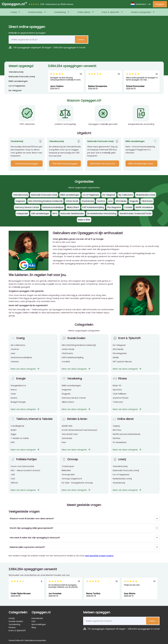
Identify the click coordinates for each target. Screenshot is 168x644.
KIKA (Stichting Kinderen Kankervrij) (79, 349)
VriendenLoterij (16, 72)
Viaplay (116, 430)
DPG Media (118, 353)
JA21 (13, 478)
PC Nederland (120, 446)
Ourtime (15, 353)
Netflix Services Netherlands (126, 438)
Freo (64, 446)
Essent (14, 402)
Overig (18, 342)
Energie (18, 382)
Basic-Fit (117, 389)
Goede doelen (16, 621)
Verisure (15, 365)
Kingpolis (66, 397)
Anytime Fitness (121, 402)
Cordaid (66, 365)
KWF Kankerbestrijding (73, 361)
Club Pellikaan (120, 397)
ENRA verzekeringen (18, 81)
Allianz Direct (68, 406)
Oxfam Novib (68, 353)
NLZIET (14, 434)
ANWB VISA (67, 430)
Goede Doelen (35, 12)
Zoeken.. (81, 40)
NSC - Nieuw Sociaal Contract (25, 474)
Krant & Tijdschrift (111, 12)
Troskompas (68, 470)
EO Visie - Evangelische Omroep (77, 486)
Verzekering (60, 12)
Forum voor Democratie (22, 470)
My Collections (18, 349)
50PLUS (14, 486)
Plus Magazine (120, 357)
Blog (34, 627)
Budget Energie (18, 406)
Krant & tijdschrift (17, 630)
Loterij (14, 12)
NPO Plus (117, 434)
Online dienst (84, 12)
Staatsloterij (119, 486)
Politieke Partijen (24, 463)
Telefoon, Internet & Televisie (32, 423)
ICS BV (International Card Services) (79, 434)
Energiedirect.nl (18, 389)
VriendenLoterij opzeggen (65, 164)
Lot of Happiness (17, 86)
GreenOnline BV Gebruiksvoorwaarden (27, 640)
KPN (13, 446)
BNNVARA (66, 474)
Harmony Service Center (74, 402)
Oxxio (13, 397)
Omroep (70, 463)
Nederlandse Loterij (122, 482)
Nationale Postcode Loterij (22, 76)
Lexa (13, 357)
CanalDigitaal (17, 430)
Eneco (14, 393)
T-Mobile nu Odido (20, 442)
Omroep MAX (68, 478)
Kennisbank (37, 618)
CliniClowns (67, 357)
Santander (67, 442)
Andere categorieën (141, 12)
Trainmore (118, 406)
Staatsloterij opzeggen (27, 164)
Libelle (116, 361)
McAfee (117, 442)
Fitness (120, 382)
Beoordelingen (39, 624)
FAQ (34, 621)
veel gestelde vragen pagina (99, 556)
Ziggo (14, 438)
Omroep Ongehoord (72, 482)
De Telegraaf (15, 90)
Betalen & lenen (74, 423)
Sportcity (117, 393)
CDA (13, 482)
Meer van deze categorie (25, 373)
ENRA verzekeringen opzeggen (143, 164)
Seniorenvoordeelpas (21, 361)
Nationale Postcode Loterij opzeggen (105, 164)
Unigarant (67, 393)
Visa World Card (70, 438)
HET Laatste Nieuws (122, 365)
